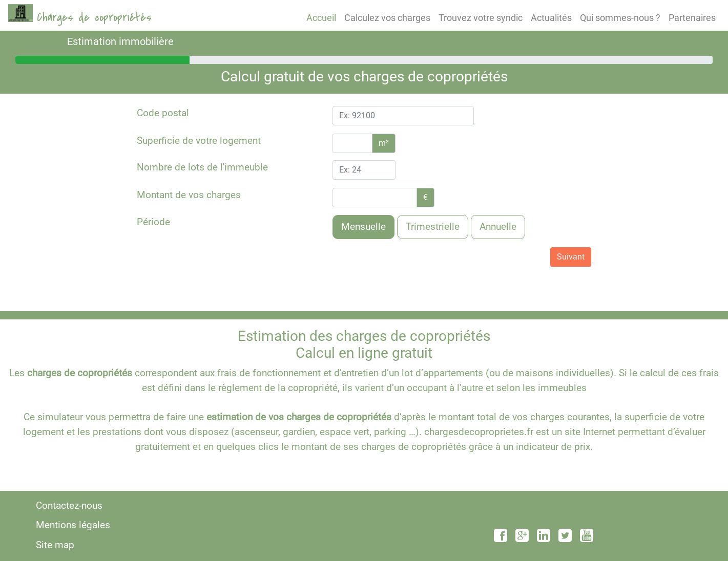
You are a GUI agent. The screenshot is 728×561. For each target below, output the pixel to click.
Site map (55, 545)
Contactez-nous (69, 505)
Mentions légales (73, 525)
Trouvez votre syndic (481, 18)
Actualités (551, 18)
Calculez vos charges (387, 18)
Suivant (571, 257)
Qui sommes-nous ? (620, 18)
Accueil (321, 18)
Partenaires (692, 18)
